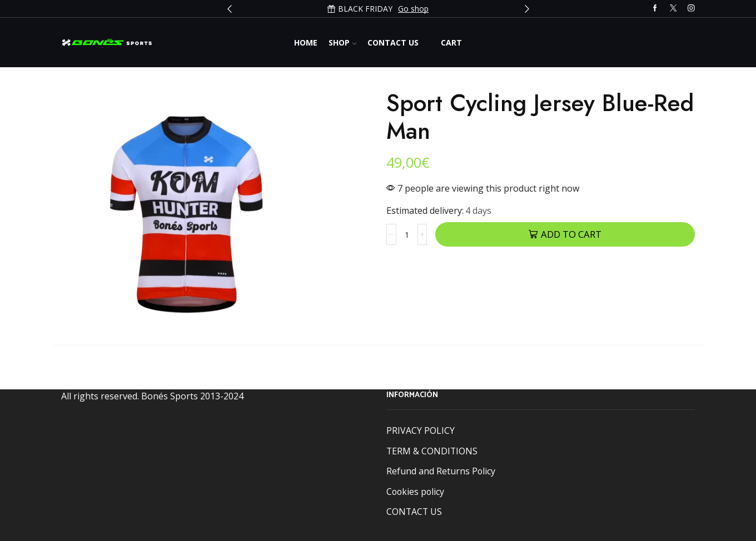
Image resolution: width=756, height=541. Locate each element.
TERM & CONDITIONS (432, 451)
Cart (451, 42)
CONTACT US (414, 512)
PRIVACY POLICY (421, 430)
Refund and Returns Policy (441, 471)
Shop (342, 42)
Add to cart (571, 234)
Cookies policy (415, 492)
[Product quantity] (407, 234)
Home (306, 42)
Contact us (393, 42)
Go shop (413, 9)
